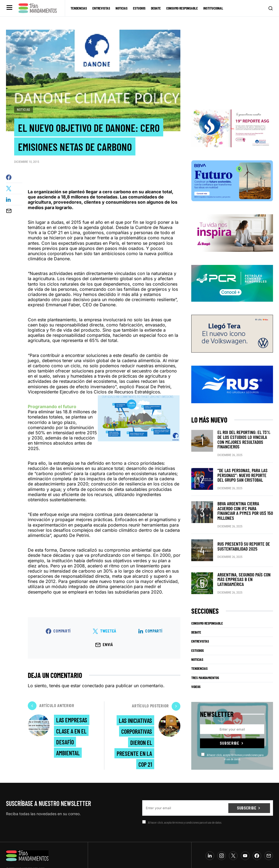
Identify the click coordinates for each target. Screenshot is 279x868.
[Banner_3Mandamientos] (232, 124)
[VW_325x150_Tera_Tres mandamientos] (232, 329)
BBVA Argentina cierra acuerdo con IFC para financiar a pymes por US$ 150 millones (243, 499)
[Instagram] (222, 841)
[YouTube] (245, 841)
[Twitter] (233, 841)
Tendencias (199, 654)
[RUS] (232, 380)
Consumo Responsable (207, 609)
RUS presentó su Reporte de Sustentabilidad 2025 (241, 532)
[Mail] (269, 841)
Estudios (198, 636)
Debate (196, 618)
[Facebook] (257, 841)
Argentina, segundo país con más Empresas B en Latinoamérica (245, 565)
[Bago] (232, 229)
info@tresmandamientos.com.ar (24, 858)
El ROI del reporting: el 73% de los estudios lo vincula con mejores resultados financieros (245, 433)
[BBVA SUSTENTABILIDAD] (232, 176)
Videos (196, 672)
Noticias (24, 109)
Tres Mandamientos (205, 663)
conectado (93, 687)
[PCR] (232, 279)
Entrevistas (200, 626)
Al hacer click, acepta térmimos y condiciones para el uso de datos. (232, 742)
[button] (9, 8)
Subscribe (229, 728)
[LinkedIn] (210, 841)
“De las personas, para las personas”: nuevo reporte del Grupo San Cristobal (242, 466)
